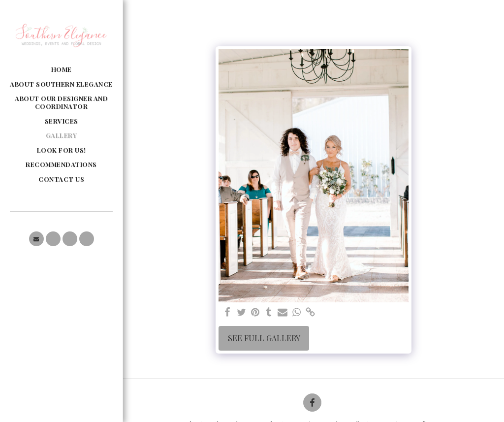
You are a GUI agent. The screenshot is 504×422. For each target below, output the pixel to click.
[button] (36, 239)
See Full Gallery (264, 338)
